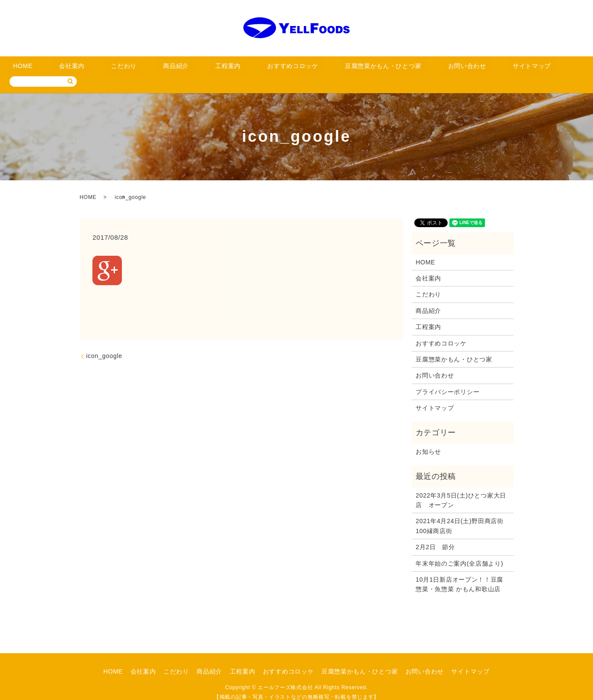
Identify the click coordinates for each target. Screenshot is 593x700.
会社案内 (91, 68)
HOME (56, 68)
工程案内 (207, 68)
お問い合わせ (400, 68)
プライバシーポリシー (447, 378)
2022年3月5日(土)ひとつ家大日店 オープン (461, 487)
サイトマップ (450, 68)
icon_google (104, 343)
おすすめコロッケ (257, 68)
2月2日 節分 (435, 534)
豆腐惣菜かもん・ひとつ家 (331, 68)
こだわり (129, 68)
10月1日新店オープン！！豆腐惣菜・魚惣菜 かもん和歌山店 (459, 571)
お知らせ (428, 438)
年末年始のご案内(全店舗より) (459, 550)
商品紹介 (168, 68)
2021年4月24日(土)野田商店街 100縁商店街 (462, 513)
